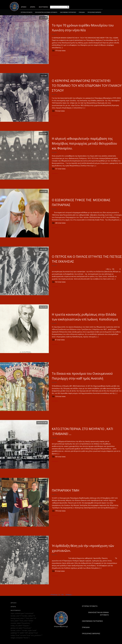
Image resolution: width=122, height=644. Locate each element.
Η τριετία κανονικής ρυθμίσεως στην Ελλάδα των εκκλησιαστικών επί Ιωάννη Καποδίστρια (85, 317)
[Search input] (59, 7)
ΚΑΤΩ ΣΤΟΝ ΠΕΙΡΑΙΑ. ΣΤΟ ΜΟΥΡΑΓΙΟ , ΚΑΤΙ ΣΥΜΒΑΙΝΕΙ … (82, 431)
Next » (70, 595)
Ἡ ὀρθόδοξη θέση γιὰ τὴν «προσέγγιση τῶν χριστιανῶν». (83, 548)
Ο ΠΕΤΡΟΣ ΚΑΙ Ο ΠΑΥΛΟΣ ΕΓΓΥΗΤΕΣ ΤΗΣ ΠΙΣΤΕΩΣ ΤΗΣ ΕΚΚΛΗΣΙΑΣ (87, 259)
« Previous (54, 595)
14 (66, 595)
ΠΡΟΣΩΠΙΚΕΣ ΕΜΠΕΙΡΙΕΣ (94, 12)
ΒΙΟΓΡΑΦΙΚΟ (44, 7)
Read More (55, 55)
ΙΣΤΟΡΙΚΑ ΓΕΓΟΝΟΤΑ (27, 12)
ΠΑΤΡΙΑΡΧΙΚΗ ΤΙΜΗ (66, 490)
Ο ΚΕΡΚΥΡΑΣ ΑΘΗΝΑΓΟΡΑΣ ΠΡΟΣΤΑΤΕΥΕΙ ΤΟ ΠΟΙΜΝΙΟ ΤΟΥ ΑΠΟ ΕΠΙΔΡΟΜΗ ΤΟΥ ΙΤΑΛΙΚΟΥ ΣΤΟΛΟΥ (87, 86)
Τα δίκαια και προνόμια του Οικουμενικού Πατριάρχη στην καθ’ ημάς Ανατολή (82, 376)
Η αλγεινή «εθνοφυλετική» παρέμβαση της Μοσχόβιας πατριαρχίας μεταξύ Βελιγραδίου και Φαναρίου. (84, 143)
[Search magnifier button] (68, 7)
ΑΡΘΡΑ (33, 7)
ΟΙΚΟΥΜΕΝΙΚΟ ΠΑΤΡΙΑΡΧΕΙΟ (68, 12)
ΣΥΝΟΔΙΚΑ (82, 12)
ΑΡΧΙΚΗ (24, 7)
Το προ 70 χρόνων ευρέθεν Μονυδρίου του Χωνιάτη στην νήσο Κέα (83, 28)
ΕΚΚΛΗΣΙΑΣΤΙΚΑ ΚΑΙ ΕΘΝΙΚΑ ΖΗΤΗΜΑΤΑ (46, 12)
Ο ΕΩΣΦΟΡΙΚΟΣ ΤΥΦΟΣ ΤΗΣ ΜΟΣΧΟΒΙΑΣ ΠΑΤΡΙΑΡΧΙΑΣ (81, 202)
